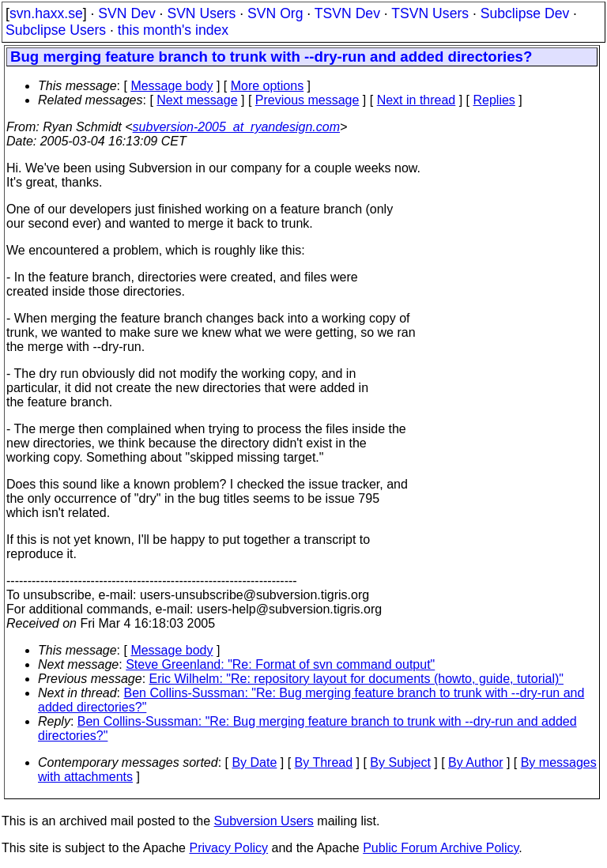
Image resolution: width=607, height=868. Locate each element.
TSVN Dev (347, 13)
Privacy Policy (228, 848)
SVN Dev (126, 13)
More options (268, 86)
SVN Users (201, 13)
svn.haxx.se (46, 13)
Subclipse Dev (525, 13)
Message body (172, 86)
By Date (254, 762)
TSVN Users (430, 13)
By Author (475, 762)
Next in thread (417, 100)
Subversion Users (264, 821)
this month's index (173, 30)
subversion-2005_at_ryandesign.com (236, 127)
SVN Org (275, 13)
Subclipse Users (56, 30)
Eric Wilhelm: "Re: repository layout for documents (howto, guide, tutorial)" (356, 679)
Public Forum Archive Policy (441, 848)
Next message (197, 100)
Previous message (307, 100)
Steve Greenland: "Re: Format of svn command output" (280, 664)
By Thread (324, 762)
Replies (494, 100)
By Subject (400, 762)
